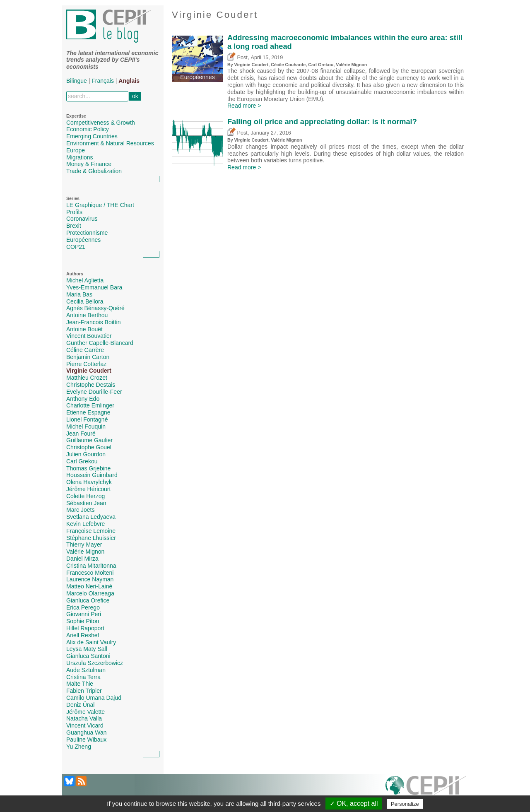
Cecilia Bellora (85, 301)
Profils (74, 212)
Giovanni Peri (84, 614)
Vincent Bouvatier (89, 336)
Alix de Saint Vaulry (91, 642)
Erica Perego (83, 607)
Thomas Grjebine (88, 468)
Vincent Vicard (85, 725)
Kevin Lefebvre (86, 524)
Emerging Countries (92, 136)
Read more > (244, 106)
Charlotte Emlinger (90, 405)
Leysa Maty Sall (87, 649)
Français (103, 81)
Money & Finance (89, 164)
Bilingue (77, 81)
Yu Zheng (79, 747)
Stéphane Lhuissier (91, 538)
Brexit (74, 226)
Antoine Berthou (87, 315)
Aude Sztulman (86, 670)
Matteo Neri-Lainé (89, 586)
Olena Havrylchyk (89, 482)
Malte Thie (80, 684)
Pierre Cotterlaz (86, 364)
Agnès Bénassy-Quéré (95, 308)
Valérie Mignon (85, 552)
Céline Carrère (85, 350)
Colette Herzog (86, 496)
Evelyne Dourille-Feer (94, 392)
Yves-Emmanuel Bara (94, 287)
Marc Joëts (80, 510)
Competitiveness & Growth (101, 123)
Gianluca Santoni (88, 656)
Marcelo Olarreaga (90, 593)
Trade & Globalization (94, 171)
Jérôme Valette (86, 712)
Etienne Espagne (88, 412)
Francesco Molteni (90, 573)
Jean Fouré (81, 434)
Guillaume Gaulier (89, 440)
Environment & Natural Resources (110, 143)
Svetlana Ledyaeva (91, 517)
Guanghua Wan (87, 732)
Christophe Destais (91, 385)
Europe (76, 150)
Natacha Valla (84, 718)
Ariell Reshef (83, 635)
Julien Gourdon (86, 454)
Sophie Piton (83, 621)
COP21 (76, 247)
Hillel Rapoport (85, 628)
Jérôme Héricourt (88, 489)
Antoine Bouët (84, 329)
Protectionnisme (87, 233)
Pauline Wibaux (86, 740)
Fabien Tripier (84, 691)
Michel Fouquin (86, 426)
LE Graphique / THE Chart (100, 205)
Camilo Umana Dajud (94, 698)
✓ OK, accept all (354, 804)
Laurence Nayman (90, 579)
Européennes (83, 240)
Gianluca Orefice (88, 600)
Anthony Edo (83, 399)
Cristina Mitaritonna (91, 566)
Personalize (405, 804)
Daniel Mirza (82, 559)
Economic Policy (88, 129)
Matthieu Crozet (87, 378)
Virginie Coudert (89, 371)
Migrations (80, 157)
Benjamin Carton (88, 357)
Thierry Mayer (84, 545)
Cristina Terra (83, 677)
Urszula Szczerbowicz (95, 663)
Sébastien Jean (86, 503)
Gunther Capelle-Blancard (100, 343)
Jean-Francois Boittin (94, 322)
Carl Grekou (82, 461)
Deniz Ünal (80, 705)
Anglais (129, 81)
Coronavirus (82, 219)
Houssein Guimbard (92, 475)
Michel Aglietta (85, 280)
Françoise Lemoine (91, 531)
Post (237, 58)
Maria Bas (79, 294)
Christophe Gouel (89, 447)
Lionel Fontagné (87, 419)
